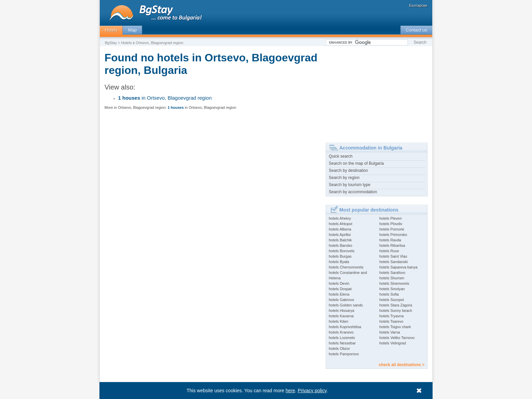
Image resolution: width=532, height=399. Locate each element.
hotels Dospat (340, 289)
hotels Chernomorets (346, 267)
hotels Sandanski (394, 262)
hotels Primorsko (393, 235)
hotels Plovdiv (391, 224)
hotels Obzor (339, 348)
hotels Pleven (391, 218)
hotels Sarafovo (392, 273)
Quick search (341, 156)
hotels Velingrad (393, 343)
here (290, 391)
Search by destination (348, 171)
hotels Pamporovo (344, 354)
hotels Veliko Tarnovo (397, 338)
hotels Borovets (342, 251)
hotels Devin (339, 283)
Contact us (416, 30)
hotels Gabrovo (341, 300)
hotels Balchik (340, 240)
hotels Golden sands (346, 305)
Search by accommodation (353, 192)
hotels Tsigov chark (395, 327)
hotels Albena (340, 229)
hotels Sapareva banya (398, 267)
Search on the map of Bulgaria (356, 163)
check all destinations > (402, 365)
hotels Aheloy (340, 218)
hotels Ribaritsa (392, 245)
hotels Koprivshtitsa (345, 327)
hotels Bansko (340, 245)
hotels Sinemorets (394, 283)
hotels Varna (390, 332)
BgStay (111, 43)
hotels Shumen (392, 278)
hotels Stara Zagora (396, 305)
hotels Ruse (389, 251)
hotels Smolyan (392, 289)
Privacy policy (312, 391)
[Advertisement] (377, 92)
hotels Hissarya (341, 311)
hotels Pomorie (392, 229)
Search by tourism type (350, 185)
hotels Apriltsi (340, 235)
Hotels (111, 30)
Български (418, 5)
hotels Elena (339, 294)
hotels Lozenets (342, 338)
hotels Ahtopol (340, 224)
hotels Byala (339, 262)
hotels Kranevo (341, 332)
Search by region (344, 178)
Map (132, 30)
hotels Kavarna (341, 316)
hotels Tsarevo (391, 321)
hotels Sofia (389, 294)
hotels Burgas (340, 256)
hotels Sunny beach (396, 311)
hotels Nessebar (342, 343)
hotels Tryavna (392, 316)
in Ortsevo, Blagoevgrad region (165, 98)
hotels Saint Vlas (393, 256)
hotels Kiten (338, 321)
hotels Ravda (390, 240)
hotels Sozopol (392, 300)
